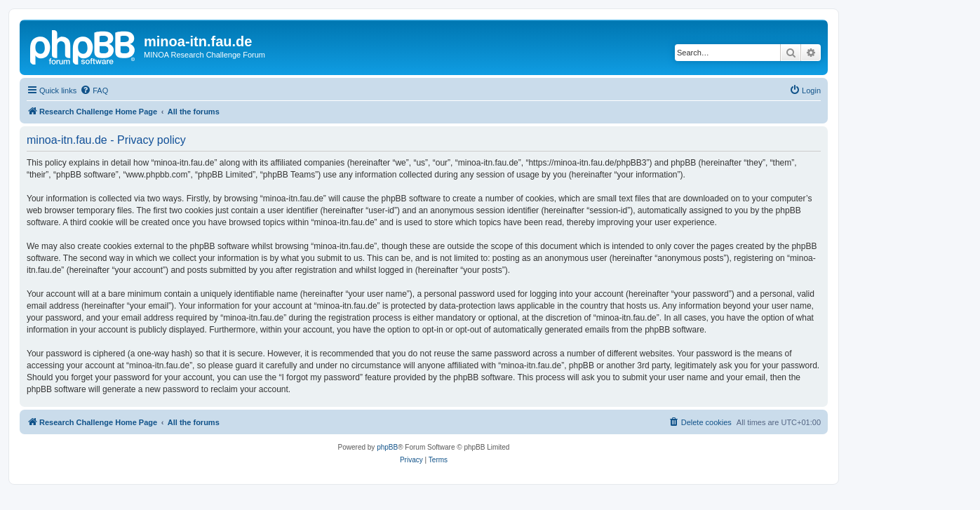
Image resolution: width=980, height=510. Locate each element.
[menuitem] (94, 90)
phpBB (387, 447)
